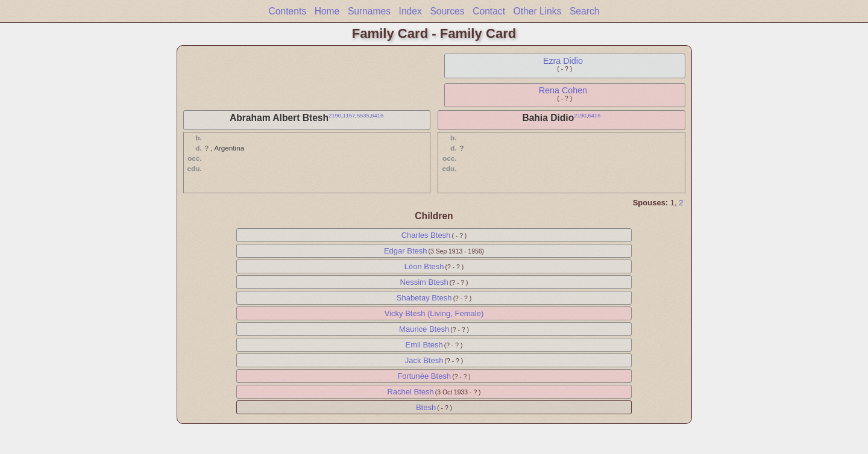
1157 (349, 116)
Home (327, 11)
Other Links (538, 11)
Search (584, 11)
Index (410, 11)
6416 (377, 116)
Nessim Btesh (424, 282)
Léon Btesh (424, 266)
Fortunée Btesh (424, 376)
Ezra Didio (563, 61)
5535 (363, 116)
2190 (335, 116)
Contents (288, 11)
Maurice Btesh (424, 329)
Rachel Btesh (410, 392)
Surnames (369, 11)
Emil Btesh (424, 345)
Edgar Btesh (406, 251)
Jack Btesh (424, 360)
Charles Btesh (426, 235)
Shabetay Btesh (424, 298)
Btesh (426, 407)
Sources (447, 11)
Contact (489, 11)
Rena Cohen (563, 90)
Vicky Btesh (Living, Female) (434, 313)
